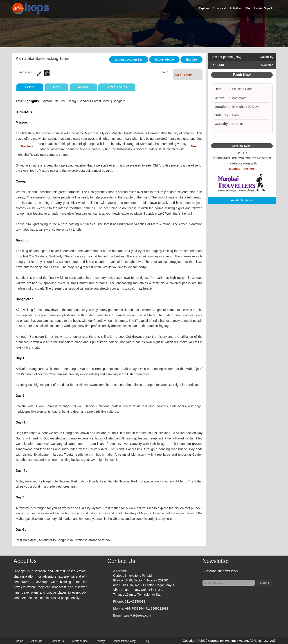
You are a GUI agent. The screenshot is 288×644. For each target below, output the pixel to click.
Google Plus (247, 139)
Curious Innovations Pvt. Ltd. (228, 640)
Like (163, 71)
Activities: (26, 71)
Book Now (242, 75)
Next (194, 145)
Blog (249, 8)
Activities (235, 8)
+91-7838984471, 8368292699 (147, 608)
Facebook (236, 139)
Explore (204, 8)
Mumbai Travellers (242, 180)
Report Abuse (164, 60)
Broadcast (219, 8)
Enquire (191, 60)
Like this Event (242, 146)
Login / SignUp (264, 8)
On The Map (188, 74)
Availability (266, 57)
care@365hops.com (137, 615)
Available (267, 65)
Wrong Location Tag (129, 60)
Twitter (242, 139)
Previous (27, 145)
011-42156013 (135, 601)
